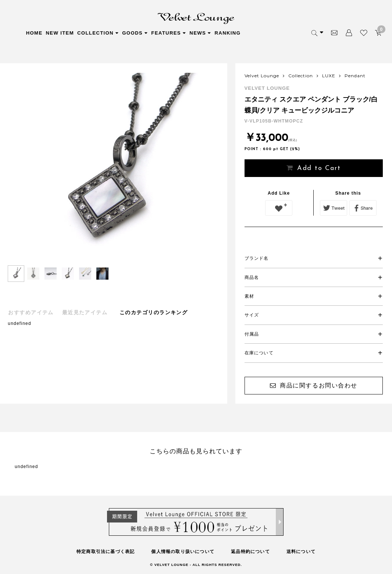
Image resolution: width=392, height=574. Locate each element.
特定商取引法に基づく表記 (106, 552)
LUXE (329, 76)
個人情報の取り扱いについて (183, 552)
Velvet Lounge (262, 76)
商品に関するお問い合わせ (319, 385)
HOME (34, 33)
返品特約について (250, 552)
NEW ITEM (60, 33)
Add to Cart (319, 168)
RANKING (227, 33)
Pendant (355, 76)
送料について (301, 552)
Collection (301, 76)
